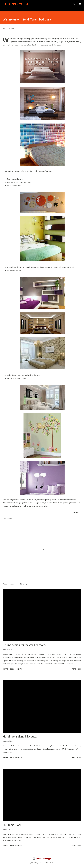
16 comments (16, 757)
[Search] (75, 4)
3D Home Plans (12, 825)
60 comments (16, 669)
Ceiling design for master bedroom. (24, 645)
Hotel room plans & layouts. (20, 736)
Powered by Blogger (42, 859)
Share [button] (76, 512)
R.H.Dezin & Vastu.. (16, 4)
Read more (77, 669)
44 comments (16, 846)
